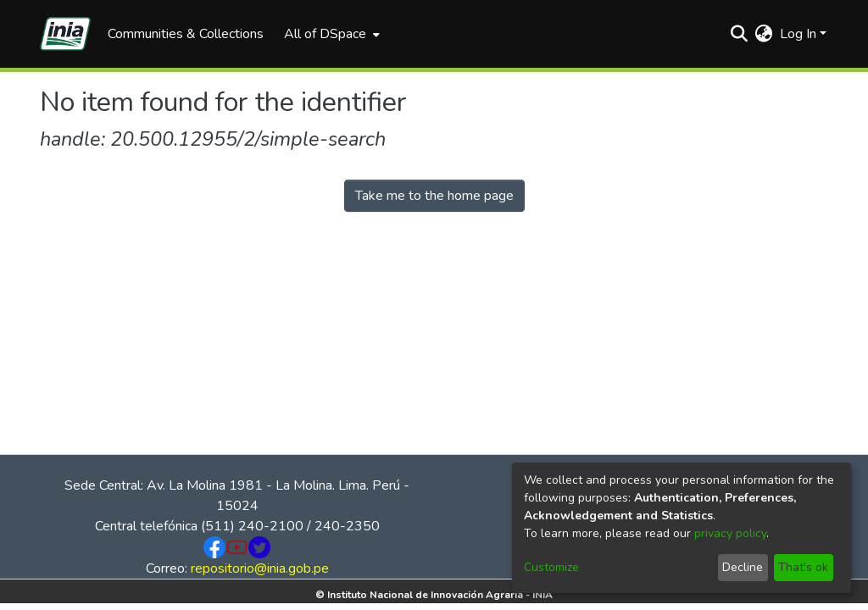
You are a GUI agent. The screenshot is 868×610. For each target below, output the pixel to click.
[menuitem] (330, 34)
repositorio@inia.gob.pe (260, 568)
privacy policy (730, 533)
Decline (743, 567)
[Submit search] (740, 34)
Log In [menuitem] (798, 34)
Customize (551, 567)
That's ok (803, 567)
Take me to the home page (434, 196)
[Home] (65, 34)
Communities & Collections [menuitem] (186, 34)
